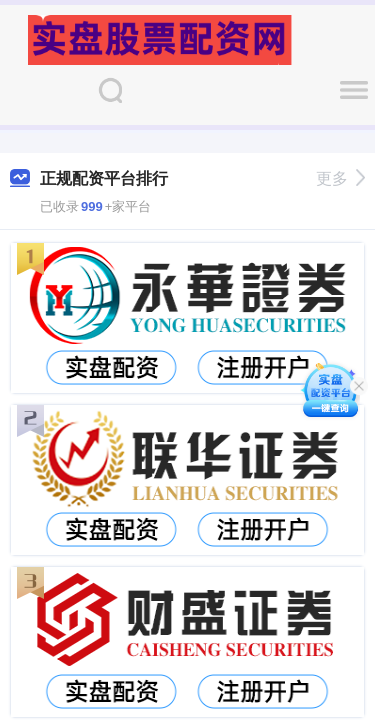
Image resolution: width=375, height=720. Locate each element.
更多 (340, 178)
